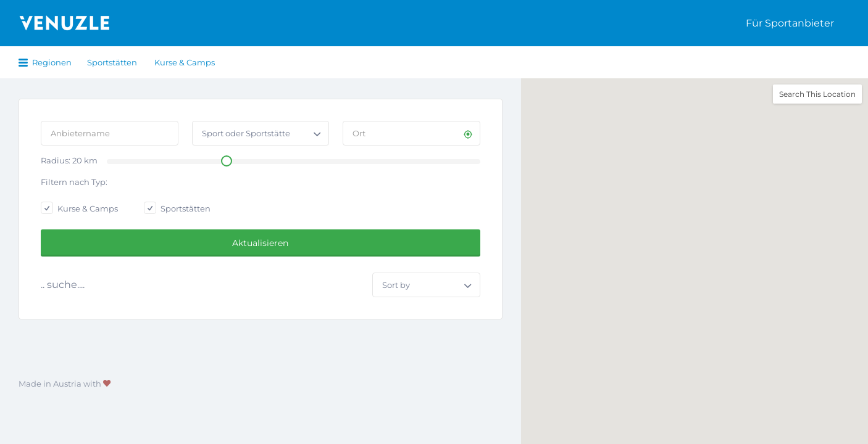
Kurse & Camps (185, 62)
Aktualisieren (260, 243)
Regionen (52, 62)
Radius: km (69, 160)
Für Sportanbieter (790, 23)
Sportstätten (112, 62)
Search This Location (817, 94)
